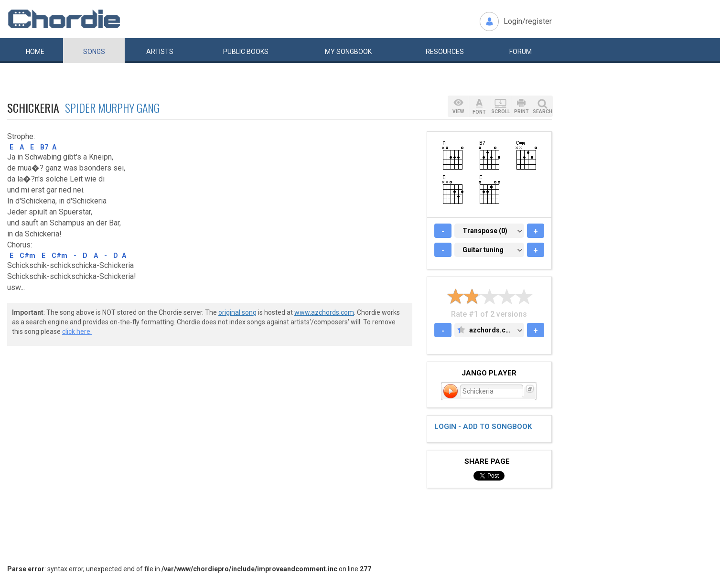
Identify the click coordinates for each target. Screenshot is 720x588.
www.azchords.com (324, 312)
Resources (445, 52)
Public (246, 52)
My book (348, 52)
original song (237, 312)
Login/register (528, 21)
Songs (94, 52)
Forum (521, 52)
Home (35, 52)
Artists (160, 52)
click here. (77, 331)
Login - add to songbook (483, 427)
